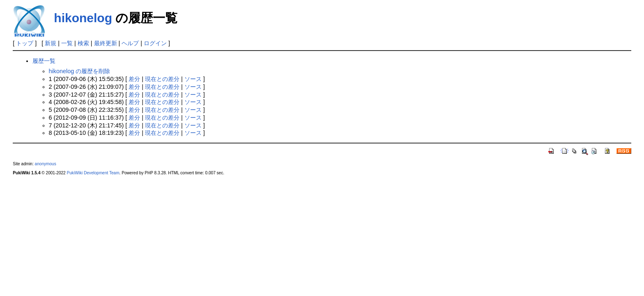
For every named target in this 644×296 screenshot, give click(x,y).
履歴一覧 (44, 61)
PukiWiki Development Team (93, 173)
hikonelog (83, 18)
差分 (134, 79)
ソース (193, 79)
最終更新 (106, 43)
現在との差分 (162, 79)
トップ (25, 43)
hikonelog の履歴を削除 (80, 71)
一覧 (67, 43)
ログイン (155, 43)
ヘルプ (130, 43)
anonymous (46, 164)
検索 (83, 43)
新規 (51, 43)
